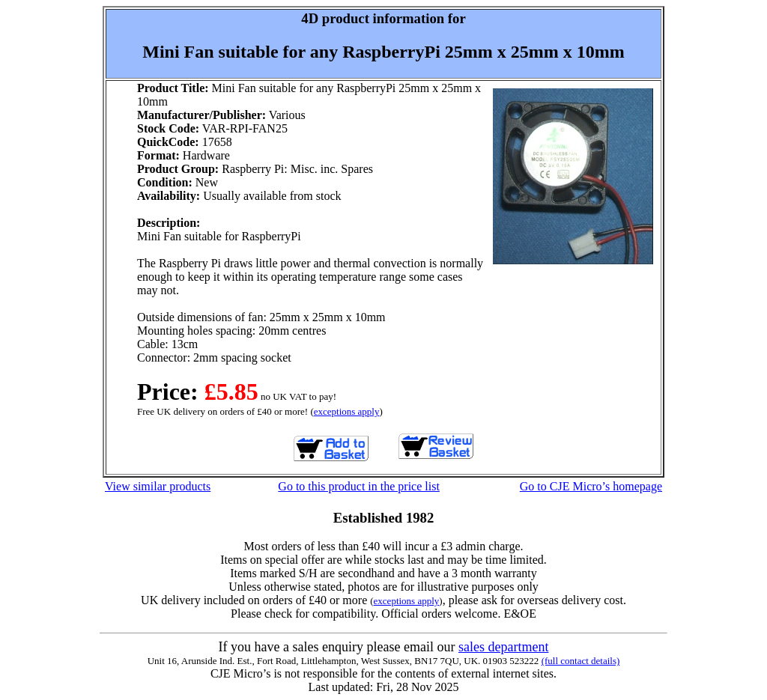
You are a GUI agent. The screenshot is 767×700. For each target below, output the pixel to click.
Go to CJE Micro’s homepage (591, 486)
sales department (503, 647)
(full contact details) (581, 661)
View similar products (158, 486)
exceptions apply (347, 411)
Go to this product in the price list (359, 486)
